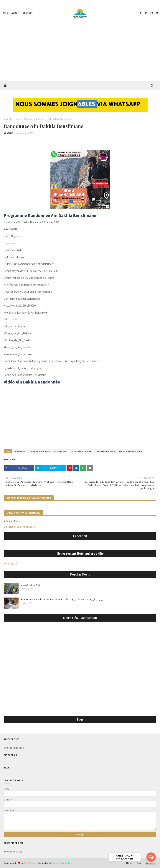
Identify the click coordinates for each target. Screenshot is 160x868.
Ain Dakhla (20, 451)
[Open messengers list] (151, 857)
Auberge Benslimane (40, 451)
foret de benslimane (105, 451)
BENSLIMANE (60, 451)
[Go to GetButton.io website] (151, 864)
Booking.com (11, 563)
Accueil (7, 119)
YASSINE (8, 133)
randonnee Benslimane (24, 119)
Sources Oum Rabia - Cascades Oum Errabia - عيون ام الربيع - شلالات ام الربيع (62, 599)
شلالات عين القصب (30, 584)
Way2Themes (30, 863)
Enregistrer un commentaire (19, 527)
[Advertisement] (80, 54)
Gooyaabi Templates (61, 863)
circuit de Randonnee (81, 451)
